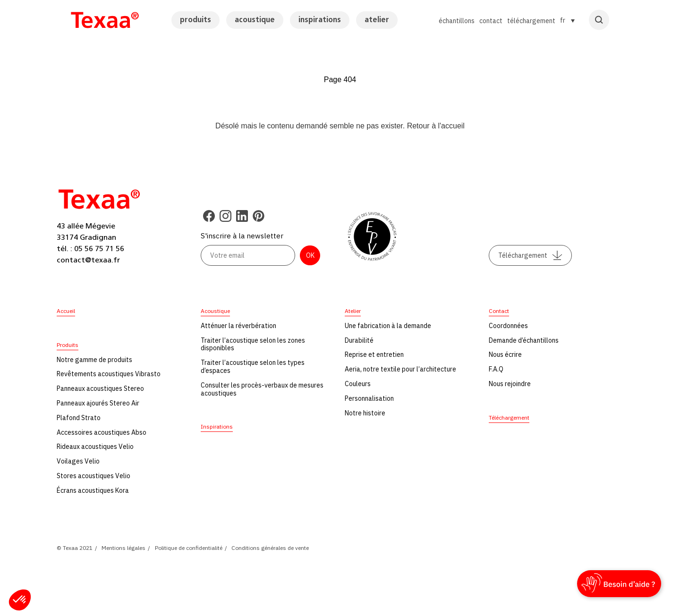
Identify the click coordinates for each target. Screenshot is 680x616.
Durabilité (359, 340)
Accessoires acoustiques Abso (102, 432)
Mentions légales (123, 548)
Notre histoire (365, 413)
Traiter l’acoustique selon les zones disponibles (253, 344)
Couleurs (358, 384)
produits (195, 20)
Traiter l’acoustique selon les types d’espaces (253, 367)
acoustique (255, 20)
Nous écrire (505, 354)
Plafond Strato (79, 418)
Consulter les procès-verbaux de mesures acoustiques (262, 389)
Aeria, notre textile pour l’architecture (400, 369)
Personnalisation (369, 398)
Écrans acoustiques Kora (93, 490)
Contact (499, 311)
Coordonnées (508, 326)
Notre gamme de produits (94, 360)
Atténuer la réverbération (238, 326)
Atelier (353, 311)
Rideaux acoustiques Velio (95, 447)
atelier (377, 20)
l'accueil (451, 126)
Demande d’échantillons (524, 340)
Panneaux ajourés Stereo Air (98, 403)
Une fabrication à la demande (388, 326)
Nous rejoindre (510, 384)
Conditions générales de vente (270, 548)
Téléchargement (530, 255)
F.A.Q (496, 369)
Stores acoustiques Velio (93, 476)
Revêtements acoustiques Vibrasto (109, 374)
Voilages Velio (78, 461)
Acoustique (215, 311)
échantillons (457, 21)
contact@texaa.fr (88, 260)
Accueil (66, 311)
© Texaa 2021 (75, 548)
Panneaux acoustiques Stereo (100, 388)
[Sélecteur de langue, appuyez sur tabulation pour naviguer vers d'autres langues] (567, 21)
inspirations (320, 20)
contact (491, 21)
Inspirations (217, 426)
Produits (68, 345)
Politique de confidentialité (189, 548)
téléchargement (531, 21)
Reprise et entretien (374, 354)
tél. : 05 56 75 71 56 (90, 249)
